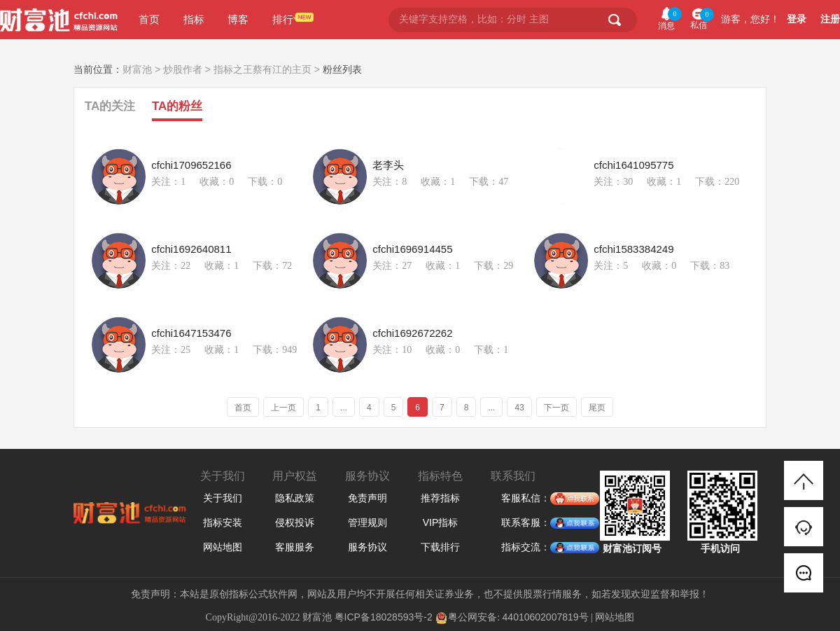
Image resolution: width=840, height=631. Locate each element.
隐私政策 (295, 498)
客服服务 (295, 547)
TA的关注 (110, 106)
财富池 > (143, 69)
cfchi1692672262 (412, 333)
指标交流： (526, 548)
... (344, 408)
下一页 (556, 408)
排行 (283, 19)
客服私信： (526, 499)
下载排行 (440, 547)
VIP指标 (441, 522)
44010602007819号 (546, 617)
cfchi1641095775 (633, 165)
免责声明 (367, 498)
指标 (194, 19)
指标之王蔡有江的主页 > (268, 69)
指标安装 (223, 522)
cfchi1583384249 (633, 249)
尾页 (597, 408)
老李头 (388, 165)
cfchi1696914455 (412, 249)
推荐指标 (440, 498)
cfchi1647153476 (191, 333)
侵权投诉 (295, 522)
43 (519, 408)
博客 (238, 19)
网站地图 (223, 547)
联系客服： (526, 523)
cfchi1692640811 (191, 249)
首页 (149, 19)
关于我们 (223, 498)
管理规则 (367, 522)
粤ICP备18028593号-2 (384, 617)
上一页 (283, 408)
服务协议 (367, 547)
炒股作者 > (188, 69)
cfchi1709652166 (191, 165)
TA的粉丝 (177, 106)
